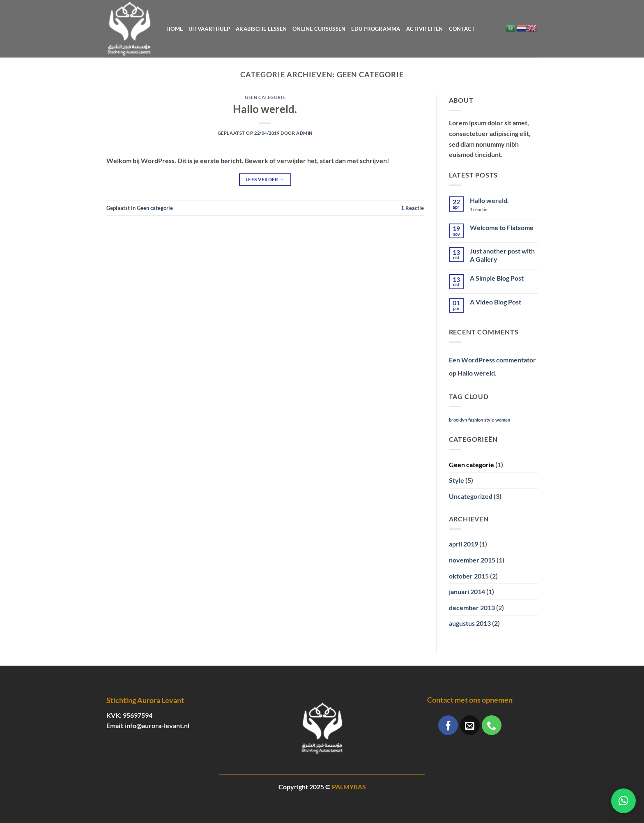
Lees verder (265, 179)
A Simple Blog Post (497, 278)
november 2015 (472, 560)
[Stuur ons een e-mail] (470, 725)
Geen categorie (265, 97)
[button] (623, 801)
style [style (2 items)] (489, 420)
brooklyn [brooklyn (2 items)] (458, 420)
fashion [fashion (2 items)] (476, 420)
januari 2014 (467, 591)
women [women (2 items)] (503, 420)
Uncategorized (471, 496)
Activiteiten (425, 29)
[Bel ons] (492, 725)
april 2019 (463, 544)
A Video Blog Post (496, 302)
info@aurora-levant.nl (157, 725)
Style (457, 480)
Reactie (412, 208)
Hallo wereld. (265, 109)
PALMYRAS (349, 787)
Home (175, 29)
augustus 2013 (470, 623)
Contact (462, 29)
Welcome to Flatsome (502, 227)
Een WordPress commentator (492, 360)
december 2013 (472, 607)
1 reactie (486, 209)
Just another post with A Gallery (502, 255)
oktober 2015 (469, 576)
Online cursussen (319, 29)
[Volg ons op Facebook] (448, 725)
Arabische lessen (261, 29)
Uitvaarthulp (209, 29)
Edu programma (376, 29)
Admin (304, 133)
